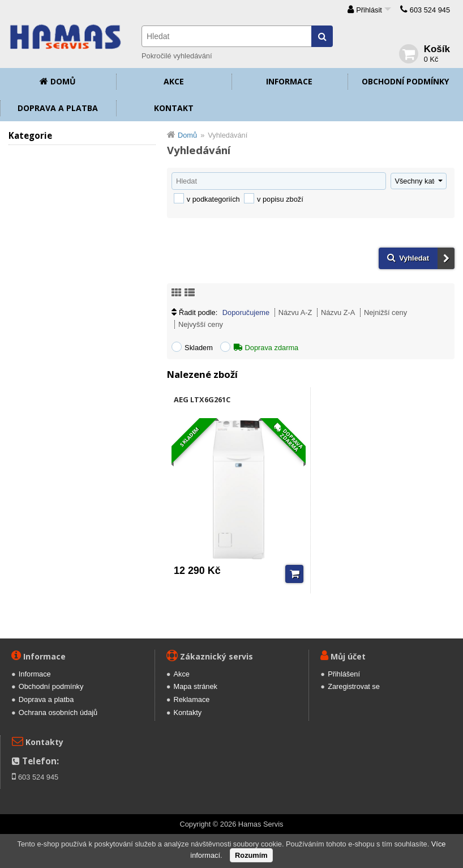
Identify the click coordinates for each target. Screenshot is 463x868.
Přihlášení (344, 674)
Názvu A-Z (295, 312)
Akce (174, 81)
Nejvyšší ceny (201, 324)
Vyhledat (414, 258)
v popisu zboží (280, 199)
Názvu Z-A (338, 312)
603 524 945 (430, 10)
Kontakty (187, 712)
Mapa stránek (195, 686)
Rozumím (251, 855)
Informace (289, 81)
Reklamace (191, 699)
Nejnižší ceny (385, 312)
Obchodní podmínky (405, 81)
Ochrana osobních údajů (58, 712)
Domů (63, 81)
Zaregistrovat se (354, 686)
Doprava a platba (58, 108)
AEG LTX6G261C (202, 399)
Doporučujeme (246, 312)
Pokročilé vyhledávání (177, 56)
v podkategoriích (213, 199)
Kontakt (174, 108)
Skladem (199, 348)
